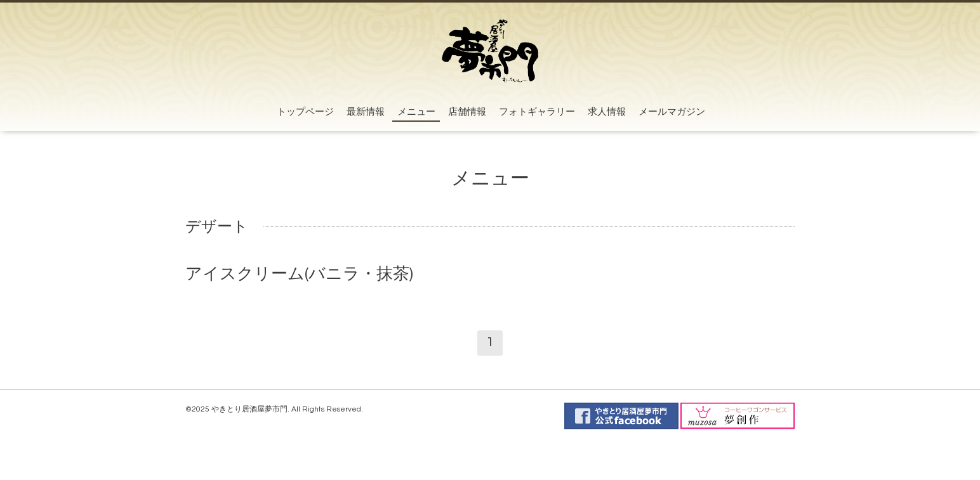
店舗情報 (467, 112)
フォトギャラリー (537, 112)
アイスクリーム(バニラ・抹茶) (299, 274)
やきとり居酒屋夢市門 (249, 409)
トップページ (305, 112)
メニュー (416, 112)
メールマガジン (672, 112)
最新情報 (366, 112)
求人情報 (607, 112)
